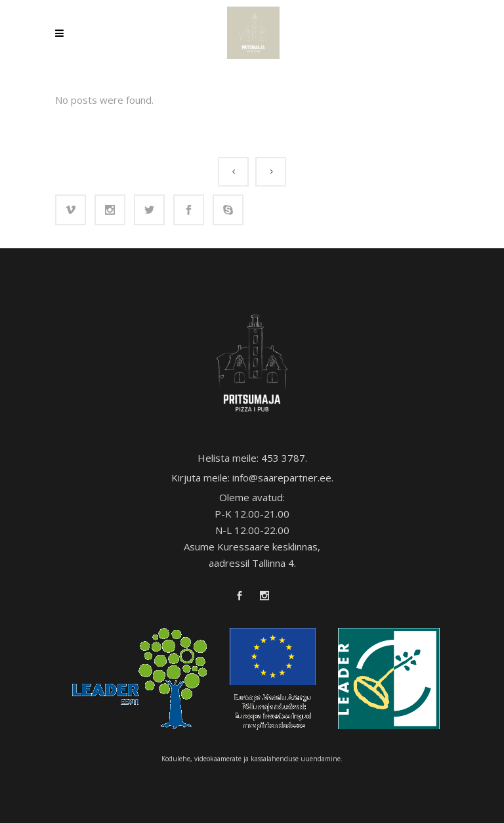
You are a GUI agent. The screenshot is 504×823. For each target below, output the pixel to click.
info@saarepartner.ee (282, 478)
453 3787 (283, 458)
